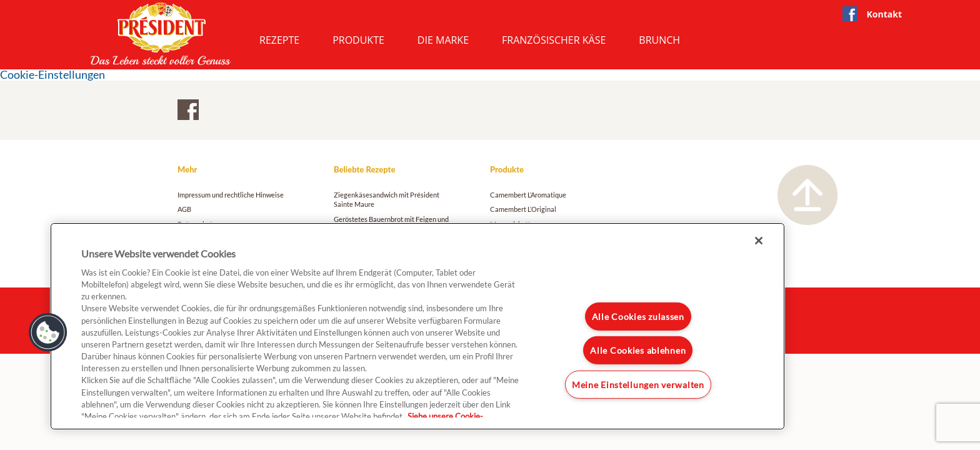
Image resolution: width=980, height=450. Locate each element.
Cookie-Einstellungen (52, 75)
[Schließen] (759, 241)
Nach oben (807, 195)
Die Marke (443, 40)
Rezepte (279, 40)
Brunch (659, 40)
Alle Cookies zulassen (638, 317)
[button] (48, 332)
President (161, 34)
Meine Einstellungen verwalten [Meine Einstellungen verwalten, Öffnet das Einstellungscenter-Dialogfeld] (638, 385)
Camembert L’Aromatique (528, 195)
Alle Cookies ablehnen (638, 350)
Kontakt (884, 14)
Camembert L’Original (523, 209)
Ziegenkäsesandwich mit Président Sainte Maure (387, 199)
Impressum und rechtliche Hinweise (231, 195)
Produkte (358, 40)
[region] (417, 326)
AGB (184, 209)
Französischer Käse (554, 40)
